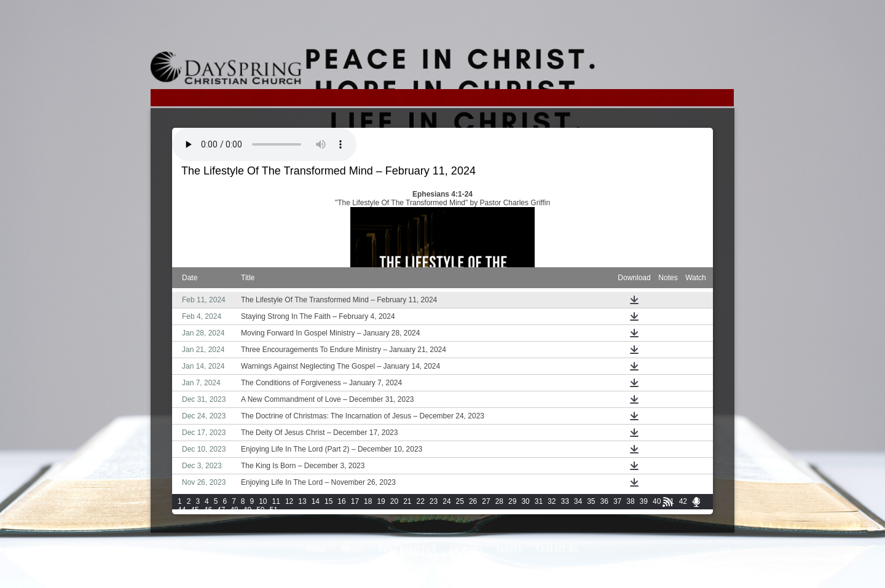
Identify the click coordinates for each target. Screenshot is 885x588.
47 (221, 510)
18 (368, 501)
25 (460, 501)
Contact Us (557, 549)
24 (446, 501)
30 (525, 501)
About (353, 549)
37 (617, 501)
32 (552, 501)
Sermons (466, 549)
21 (407, 501)
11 (276, 501)
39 (644, 501)
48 (234, 510)
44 (182, 510)
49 (247, 510)
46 (208, 510)
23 (434, 501)
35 (591, 501)
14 (316, 501)
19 (381, 501)
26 (473, 501)
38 (630, 501)
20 (394, 501)
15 (328, 501)
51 (274, 510)
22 (421, 501)
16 (341, 501)
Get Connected (407, 549)
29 (512, 501)
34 (578, 501)
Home (317, 549)
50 (260, 510)
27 (486, 501)
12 (289, 501)
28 (499, 501)
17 (355, 501)
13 (302, 501)
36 (604, 501)
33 (564, 501)
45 (195, 510)
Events (509, 549)
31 (539, 501)
